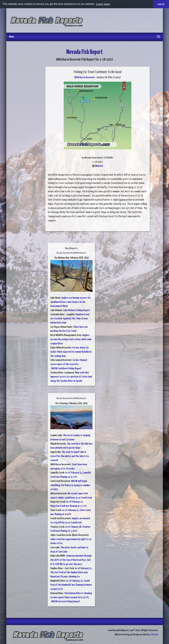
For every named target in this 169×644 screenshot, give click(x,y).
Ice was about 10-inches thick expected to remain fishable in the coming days (71, 352)
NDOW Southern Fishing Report (67, 369)
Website (99, 166)
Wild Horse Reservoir (85, 77)
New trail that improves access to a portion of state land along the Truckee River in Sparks (71, 377)
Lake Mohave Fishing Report (77, 310)
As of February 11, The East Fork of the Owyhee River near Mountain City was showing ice (71, 573)
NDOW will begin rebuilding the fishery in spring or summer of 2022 (70, 485)
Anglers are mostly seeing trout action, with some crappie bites (71, 339)
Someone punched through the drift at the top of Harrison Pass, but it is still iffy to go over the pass (71, 560)
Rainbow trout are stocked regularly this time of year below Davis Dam (70, 319)
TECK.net (154, 635)
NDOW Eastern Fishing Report (66, 602)
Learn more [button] (103, 4)
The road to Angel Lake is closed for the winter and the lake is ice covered (70, 456)
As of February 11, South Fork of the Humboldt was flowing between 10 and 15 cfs (71, 585)
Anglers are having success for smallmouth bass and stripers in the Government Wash (70, 302)
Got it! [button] (161, 4)
